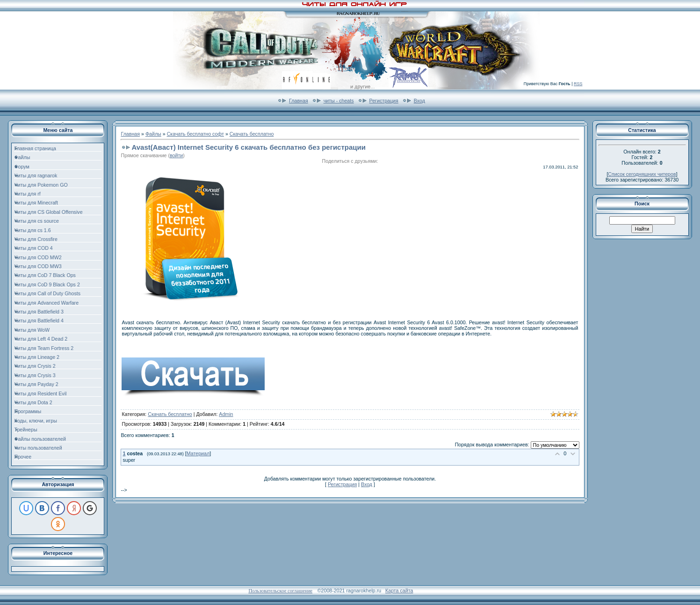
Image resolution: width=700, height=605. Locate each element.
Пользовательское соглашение (280, 591)
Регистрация (384, 101)
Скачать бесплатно (252, 134)
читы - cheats (339, 101)
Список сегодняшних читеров (642, 174)
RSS (578, 84)
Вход (419, 101)
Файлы (153, 134)
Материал (198, 453)
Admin (226, 414)
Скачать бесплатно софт (195, 134)
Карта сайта (399, 590)
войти (176, 155)
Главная (299, 101)
